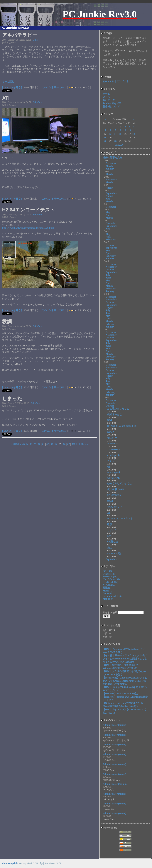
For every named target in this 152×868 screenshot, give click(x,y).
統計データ (109, 100)
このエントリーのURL (54, 87)
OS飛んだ (114, 542)
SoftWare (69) (110, 577)
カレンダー (108, 114)
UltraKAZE (113, 478)
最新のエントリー (112, 644)
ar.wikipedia (114, 455)
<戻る (25, 444)
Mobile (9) (108, 599)
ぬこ (111, 548)
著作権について (111, 106)
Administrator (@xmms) (116, 784)
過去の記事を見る (112, 157)
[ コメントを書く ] (12, 87)
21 (115, 138)
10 (130, 130)
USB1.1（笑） (115, 553)
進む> (75, 444)
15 (120, 134)
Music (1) (108, 591)
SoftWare (37, 102)
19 (105, 138)
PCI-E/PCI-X (115, 495)
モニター (115, 438)
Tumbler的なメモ (112, 103)
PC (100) (107, 571)
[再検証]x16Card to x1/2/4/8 (123, 426)
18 (133, 134)
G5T (110, 536)
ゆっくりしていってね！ (122, 483)
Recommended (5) (112, 596)
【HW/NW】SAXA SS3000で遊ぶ (121, 694)
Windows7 (114, 444)
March (109, 166)
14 (115, 134)
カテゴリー (108, 566)
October (110, 245)
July (108, 199)
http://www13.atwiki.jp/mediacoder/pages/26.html (28, 228)
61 (43, 444)
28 (115, 141)
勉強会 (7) (108, 588)
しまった (113, 530)
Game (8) (108, 593)
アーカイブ (108, 153)
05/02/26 (119, 145)
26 (105, 141)
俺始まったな (115, 414)
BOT (110, 420)
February (111, 240)
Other (36, 40)
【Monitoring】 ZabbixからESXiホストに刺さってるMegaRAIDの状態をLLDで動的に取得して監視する (125, 681)
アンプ (112, 461)
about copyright (10, 863)
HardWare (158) (111, 579)
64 (56, 444)
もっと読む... (9, 82)
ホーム (106, 94)
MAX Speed (114, 472)
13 (110, 134)
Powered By (109, 828)
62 (48, 444)
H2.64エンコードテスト (122, 518)
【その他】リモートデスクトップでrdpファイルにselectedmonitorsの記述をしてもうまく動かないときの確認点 (125, 659)
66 (64, 444)
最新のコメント (111, 720)
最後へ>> (83, 444)
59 (35, 444)
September (111, 193)
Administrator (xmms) (114, 725)
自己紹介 (107, 33)
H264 (111, 501)
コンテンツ (108, 89)
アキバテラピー (117, 507)
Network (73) (110, 585)
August (109, 188)
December (111, 163)
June (108, 278)
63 (52, 444)
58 (31, 444)
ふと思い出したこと (118, 409)
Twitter (106, 77)
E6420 (112, 432)
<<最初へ (16, 444)
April (108, 215)
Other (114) (109, 574)
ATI (109, 513)
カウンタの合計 (111, 625)
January (110, 169)
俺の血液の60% (117, 489)
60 (39, 444)
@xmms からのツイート (116, 81)
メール (106, 97)
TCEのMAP (114, 449)
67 (68, 444)
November (111, 180)
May (108, 212)
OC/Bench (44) (110, 582)
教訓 (111, 524)
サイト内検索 (109, 606)
